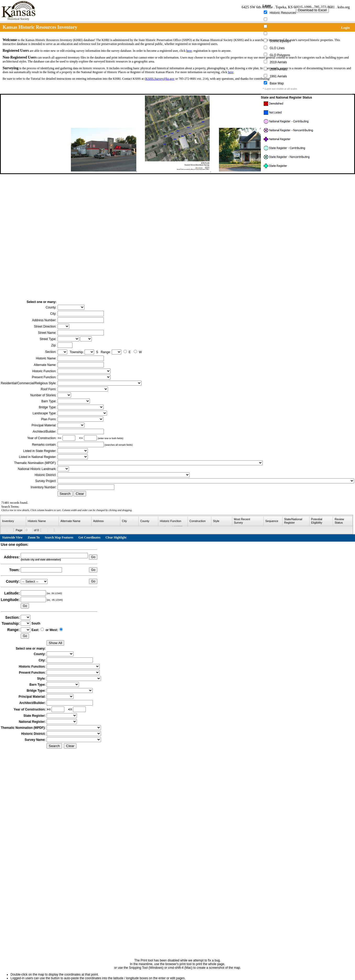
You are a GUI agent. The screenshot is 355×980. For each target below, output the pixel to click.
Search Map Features (59, 537)
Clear (80, 494)
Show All (55, 643)
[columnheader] (13, 521)
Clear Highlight (116, 537)
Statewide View (12, 537)
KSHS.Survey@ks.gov (160, 79)
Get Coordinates (89, 537)
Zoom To (34, 537)
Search (65, 494)
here (189, 51)
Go (93, 557)
